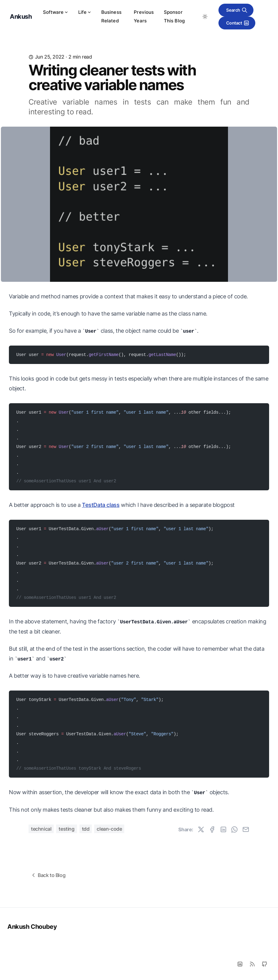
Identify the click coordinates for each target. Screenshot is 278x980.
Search (237, 10)
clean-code (109, 829)
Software (56, 12)
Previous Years (144, 16)
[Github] (264, 964)
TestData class (101, 505)
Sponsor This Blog (174, 16)
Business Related (111, 16)
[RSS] (252, 964)
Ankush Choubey (32, 927)
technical (41, 829)
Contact (238, 23)
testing (66, 829)
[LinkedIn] (240, 964)
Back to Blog (48, 875)
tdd (86, 829)
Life (85, 12)
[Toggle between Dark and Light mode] (205, 17)
